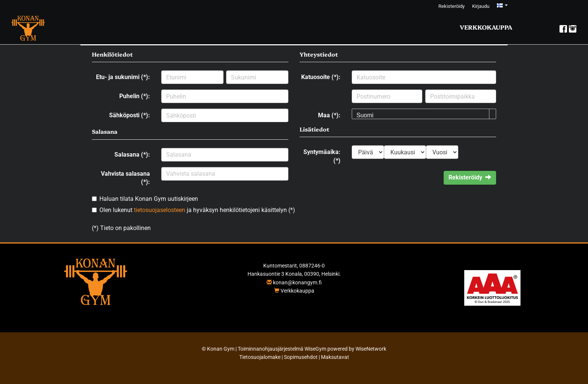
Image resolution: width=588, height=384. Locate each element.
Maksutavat (335, 357)
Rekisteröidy (451, 6)
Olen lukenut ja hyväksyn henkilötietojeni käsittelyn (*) (197, 210)
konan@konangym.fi (297, 282)
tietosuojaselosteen (160, 210)
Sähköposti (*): (130, 115)
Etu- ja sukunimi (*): (123, 77)
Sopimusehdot (301, 357)
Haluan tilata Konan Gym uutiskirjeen (149, 199)
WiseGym (315, 349)
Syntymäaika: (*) (322, 156)
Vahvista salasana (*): (125, 178)
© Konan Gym (218, 349)
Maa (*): (329, 115)
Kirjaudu (481, 6)
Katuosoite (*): (321, 77)
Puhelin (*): (135, 96)
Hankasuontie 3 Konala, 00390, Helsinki (293, 274)
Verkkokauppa (486, 27)
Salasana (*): (132, 155)
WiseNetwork (371, 349)
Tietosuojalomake (260, 357)
